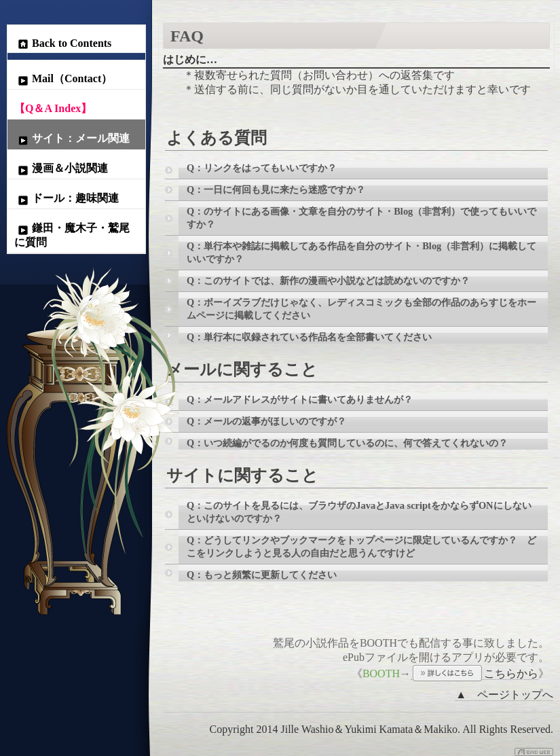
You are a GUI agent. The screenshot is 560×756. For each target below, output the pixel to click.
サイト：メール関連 (72, 139)
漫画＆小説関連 (61, 169)
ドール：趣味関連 (67, 199)
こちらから (474, 674)
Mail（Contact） (63, 79)
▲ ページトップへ (504, 695)
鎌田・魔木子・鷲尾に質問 (72, 235)
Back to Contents (63, 43)
